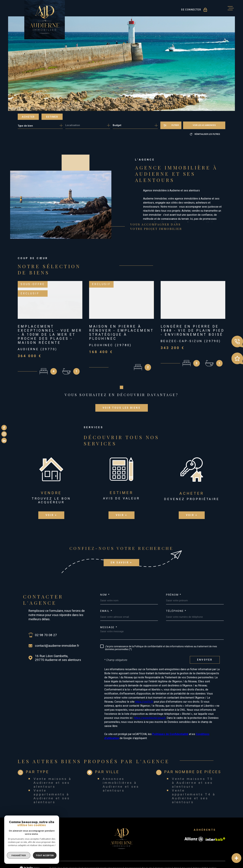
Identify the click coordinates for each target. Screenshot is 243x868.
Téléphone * (176, 595)
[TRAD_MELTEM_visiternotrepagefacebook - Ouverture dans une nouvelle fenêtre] (4, 428)
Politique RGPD (200, 852)
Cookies (213, 852)
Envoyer (205, 644)
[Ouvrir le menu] (231, 8)
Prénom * (174, 578)
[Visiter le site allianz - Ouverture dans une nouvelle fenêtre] (194, 823)
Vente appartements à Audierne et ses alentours (52, 780)
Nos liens (186, 852)
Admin (177, 852)
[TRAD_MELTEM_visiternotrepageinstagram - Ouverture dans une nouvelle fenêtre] (4, 434)
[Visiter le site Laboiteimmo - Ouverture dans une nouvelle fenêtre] (30, 852)
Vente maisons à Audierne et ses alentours (53, 766)
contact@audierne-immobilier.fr (57, 629)
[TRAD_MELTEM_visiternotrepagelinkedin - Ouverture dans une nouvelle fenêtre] (4, 440)
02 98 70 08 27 (46, 619)
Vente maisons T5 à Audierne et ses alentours (192, 766)
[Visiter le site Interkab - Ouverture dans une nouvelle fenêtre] (215, 823)
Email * (106, 595)
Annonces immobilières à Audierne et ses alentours (121, 768)
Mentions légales (163, 852)
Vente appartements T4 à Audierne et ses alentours (194, 780)
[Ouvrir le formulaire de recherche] (171, 125)
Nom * (105, 578)
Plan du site (147, 852)
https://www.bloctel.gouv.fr (150, 702)
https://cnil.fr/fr (144, 685)
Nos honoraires (116, 852)
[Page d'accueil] (45, 20)
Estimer (52, 117)
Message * (109, 611)
